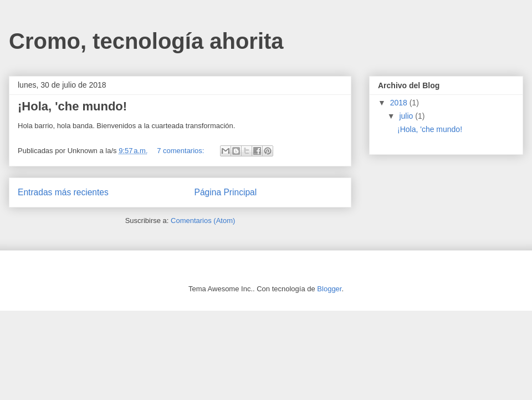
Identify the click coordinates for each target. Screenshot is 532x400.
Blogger (329, 289)
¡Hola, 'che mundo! (72, 106)
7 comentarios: (181, 151)
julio (407, 116)
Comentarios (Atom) (203, 221)
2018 (400, 103)
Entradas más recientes (63, 192)
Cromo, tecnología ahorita (146, 41)
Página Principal (226, 192)
